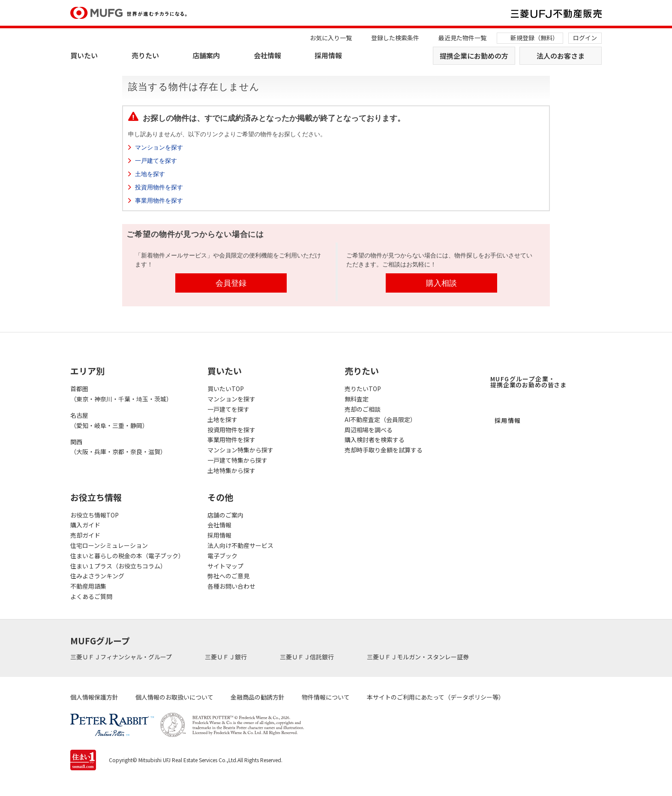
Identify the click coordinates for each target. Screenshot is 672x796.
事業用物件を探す (159, 200)
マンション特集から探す (240, 450)
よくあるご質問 (91, 596)
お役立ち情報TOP (94, 515)
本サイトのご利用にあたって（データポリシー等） (436, 697)
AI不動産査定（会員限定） (380, 419)
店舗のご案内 (225, 515)
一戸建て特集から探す (237, 460)
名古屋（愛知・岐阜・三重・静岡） (109, 420)
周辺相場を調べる (369, 430)
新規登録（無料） (534, 38)
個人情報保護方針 (94, 697)
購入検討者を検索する (375, 440)
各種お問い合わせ (231, 586)
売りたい (145, 55)
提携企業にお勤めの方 (474, 56)
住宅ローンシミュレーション (109, 545)
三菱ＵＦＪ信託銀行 (307, 657)
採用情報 (328, 55)
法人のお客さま (561, 56)
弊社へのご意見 (228, 576)
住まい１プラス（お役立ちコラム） (118, 566)
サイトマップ (225, 566)
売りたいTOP (363, 389)
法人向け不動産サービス (240, 545)
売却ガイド (85, 535)
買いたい (84, 55)
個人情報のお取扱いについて (174, 697)
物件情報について (326, 697)
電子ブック (222, 556)
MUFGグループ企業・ (528, 382)
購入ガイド (85, 525)
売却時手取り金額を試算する (384, 450)
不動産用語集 (88, 586)
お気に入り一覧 (331, 38)
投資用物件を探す (159, 187)
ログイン (585, 38)
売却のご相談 (363, 409)
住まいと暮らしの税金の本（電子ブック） (127, 556)
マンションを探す (159, 147)
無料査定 (357, 399)
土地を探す (150, 174)
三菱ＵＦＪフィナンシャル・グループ (122, 657)
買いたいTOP (226, 389)
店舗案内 (206, 55)
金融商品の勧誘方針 (258, 697)
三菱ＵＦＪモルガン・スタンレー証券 (418, 657)
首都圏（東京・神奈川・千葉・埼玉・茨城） (121, 394)
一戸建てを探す (156, 161)
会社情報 (267, 55)
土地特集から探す (231, 470)
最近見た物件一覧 (462, 38)
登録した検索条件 (395, 38)
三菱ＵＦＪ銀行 (226, 657)
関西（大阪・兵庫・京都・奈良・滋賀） (118, 447)
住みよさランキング (97, 576)
